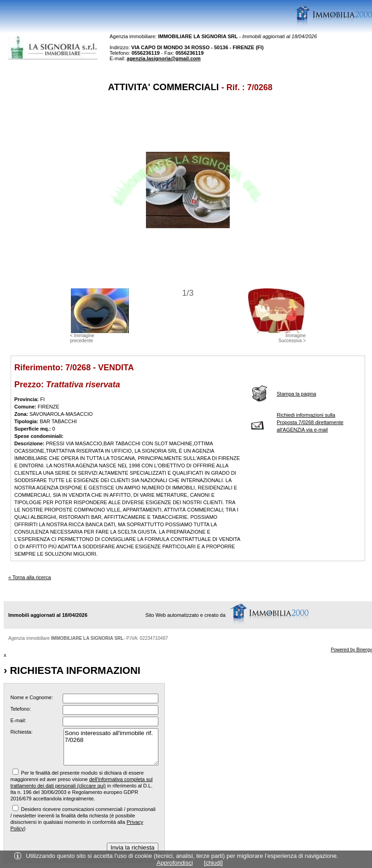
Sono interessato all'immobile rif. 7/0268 (111, 747)
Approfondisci (175, 863)
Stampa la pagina (296, 394)
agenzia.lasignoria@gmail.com (164, 58)
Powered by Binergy (352, 650)
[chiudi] (213, 863)
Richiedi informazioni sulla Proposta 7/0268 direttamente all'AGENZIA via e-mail (310, 422)
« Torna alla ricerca (30, 577)
